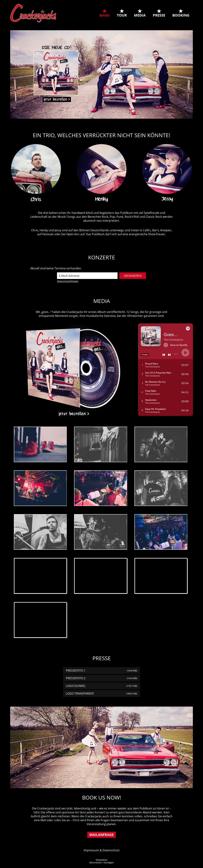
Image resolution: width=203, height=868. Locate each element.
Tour (122, 15)
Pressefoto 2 (101, 678)
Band (105, 15)
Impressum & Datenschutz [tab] (102, 850)
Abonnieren (95, 862)
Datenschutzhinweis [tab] (68, 281)
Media (140, 15)
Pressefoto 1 (101, 671)
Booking (181, 15)
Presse (159, 15)
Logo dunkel (101, 686)
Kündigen (109, 862)
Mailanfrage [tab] (102, 835)
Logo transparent (101, 693)
